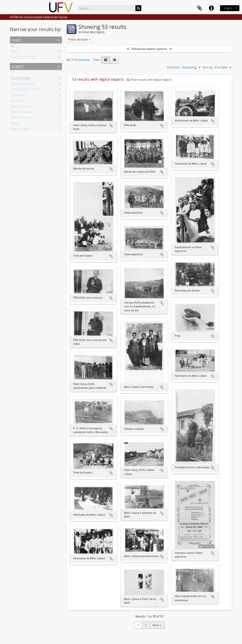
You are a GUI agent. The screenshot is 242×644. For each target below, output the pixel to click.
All (13, 46)
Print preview (78, 60)
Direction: (174, 67)
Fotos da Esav (21, 79)
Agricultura (19, 96)
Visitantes (18, 101)
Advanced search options (149, 49)
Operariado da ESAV (25, 90)
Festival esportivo (23, 84)
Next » (157, 625)
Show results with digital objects (149, 80)
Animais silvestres (23, 113)
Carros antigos (21, 107)
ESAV (14, 52)
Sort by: (208, 67)
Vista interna (20, 130)
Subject (18, 66)
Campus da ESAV (23, 58)
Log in (228, 8)
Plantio (16, 124)
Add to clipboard (111, 126)
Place (16, 40)
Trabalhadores (21, 118)
